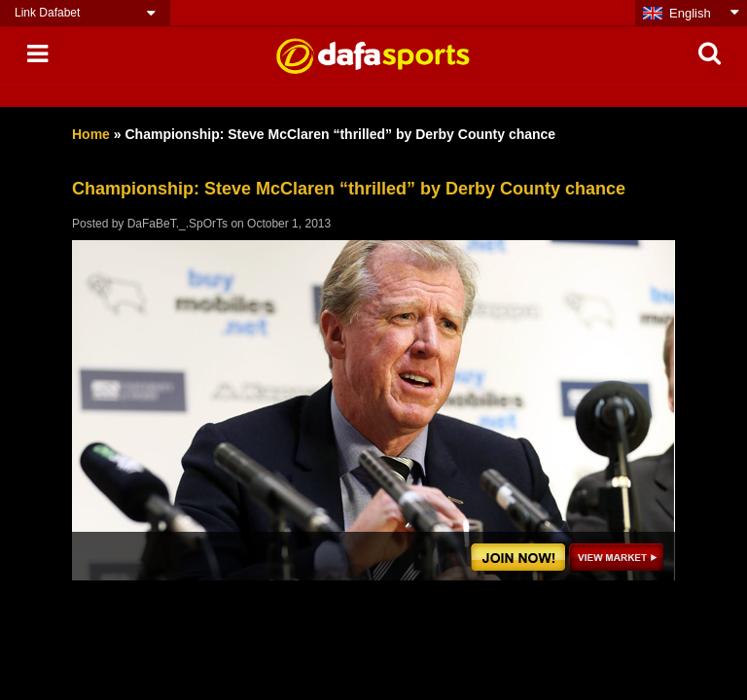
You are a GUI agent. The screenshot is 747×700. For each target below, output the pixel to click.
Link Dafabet (47, 13)
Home (91, 134)
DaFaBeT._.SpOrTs (178, 224)
